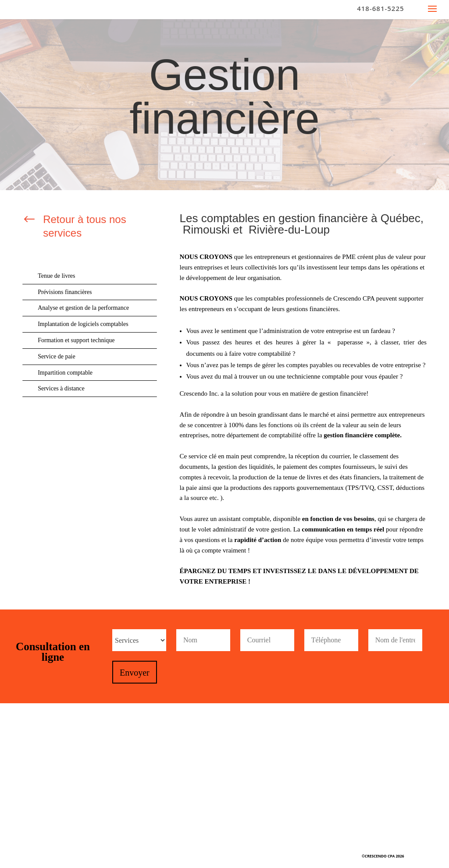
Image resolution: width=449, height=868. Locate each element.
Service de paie (57, 356)
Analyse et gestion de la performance (83, 308)
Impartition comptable (65, 373)
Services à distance (61, 388)
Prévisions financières (65, 292)
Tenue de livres (56, 276)
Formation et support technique (76, 340)
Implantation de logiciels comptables (83, 324)
